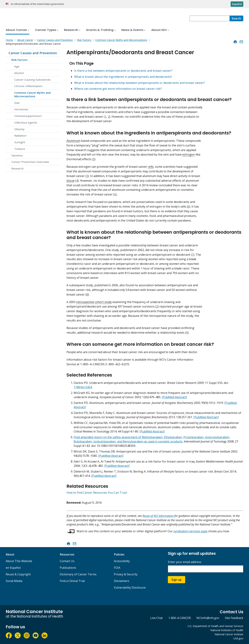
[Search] (236, 18)
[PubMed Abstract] (174, 397)
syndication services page (190, 531)
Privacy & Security (126, 574)
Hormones (21, 109)
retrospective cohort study (94, 302)
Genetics (17, 155)
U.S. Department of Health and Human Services (215, 626)
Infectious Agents (26, 122)
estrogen (188, 154)
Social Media (14, 581)
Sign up (177, 580)
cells (151, 167)
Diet (17, 103)
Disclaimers (122, 581)
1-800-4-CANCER (180, 618)
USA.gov (238, 638)
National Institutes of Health (227, 630)
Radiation (20, 136)
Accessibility (122, 561)
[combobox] (210, 18)
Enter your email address (185, 562)
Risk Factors (19, 60)
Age (17, 66)
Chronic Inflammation (28, 86)
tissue (71, 181)
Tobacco (20, 149)
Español (237, 4)
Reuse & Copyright (18, 574)
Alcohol (19, 73)
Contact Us (67, 561)
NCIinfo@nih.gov (208, 618)
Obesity (19, 129)
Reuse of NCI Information (158, 516)
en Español (13, 568)
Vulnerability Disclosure (130, 588)
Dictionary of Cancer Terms (78, 574)
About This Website (19, 561)
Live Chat (156, 618)
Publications (68, 568)
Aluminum (73, 141)
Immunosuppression (28, 116)
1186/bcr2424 (83, 387)
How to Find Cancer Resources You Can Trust (97, 493)
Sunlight (20, 142)
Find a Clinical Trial (72, 581)
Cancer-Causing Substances (32, 80)
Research (18, 168)
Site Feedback (234, 618)
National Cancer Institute (229, 634)
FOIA (117, 568)
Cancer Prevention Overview (30, 162)
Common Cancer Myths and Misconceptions (32, 94)
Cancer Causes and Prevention (33, 53)
